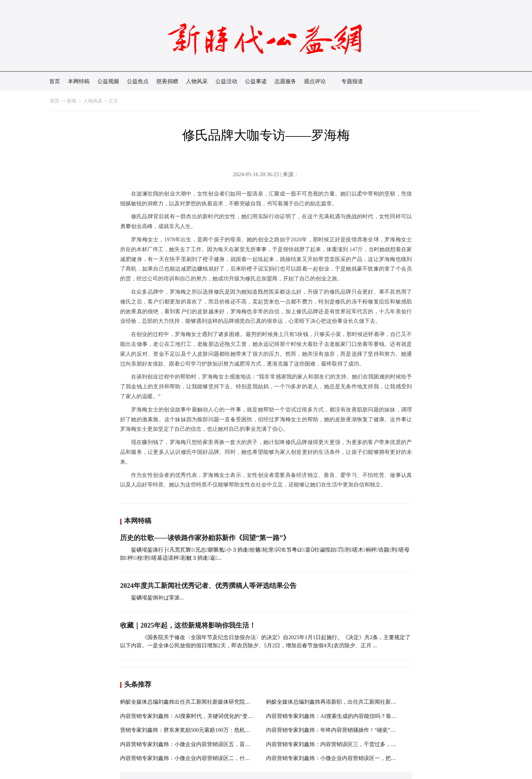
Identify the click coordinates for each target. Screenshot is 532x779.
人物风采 (197, 81)
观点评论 (315, 81)
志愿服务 (285, 81)
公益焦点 (138, 81)
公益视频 (108, 81)
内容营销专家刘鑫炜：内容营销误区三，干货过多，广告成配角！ (345, 744)
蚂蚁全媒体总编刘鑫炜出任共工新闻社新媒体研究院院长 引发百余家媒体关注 (213, 702)
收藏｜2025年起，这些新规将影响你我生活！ (188, 625)
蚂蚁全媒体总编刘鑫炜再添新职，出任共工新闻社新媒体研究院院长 (347, 702)
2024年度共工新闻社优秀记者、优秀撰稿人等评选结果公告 (208, 586)
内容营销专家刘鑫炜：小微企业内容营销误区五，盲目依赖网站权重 (202, 744)
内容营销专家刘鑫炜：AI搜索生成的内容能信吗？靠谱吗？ (337, 716)
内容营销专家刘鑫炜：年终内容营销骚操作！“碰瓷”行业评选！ (342, 730)
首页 (55, 81)
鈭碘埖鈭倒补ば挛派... (157, 598)
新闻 (72, 101)
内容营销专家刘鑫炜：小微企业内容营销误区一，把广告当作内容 (345, 758)
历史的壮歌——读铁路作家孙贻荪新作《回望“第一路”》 (205, 538)
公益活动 (226, 81)
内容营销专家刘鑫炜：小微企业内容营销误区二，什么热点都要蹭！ (202, 758)
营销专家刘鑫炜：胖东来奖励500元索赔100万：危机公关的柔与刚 (199, 730)
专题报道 (352, 81)
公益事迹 (256, 81)
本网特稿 (79, 81)
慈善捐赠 (167, 81)
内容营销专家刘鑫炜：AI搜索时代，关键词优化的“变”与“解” (193, 716)
